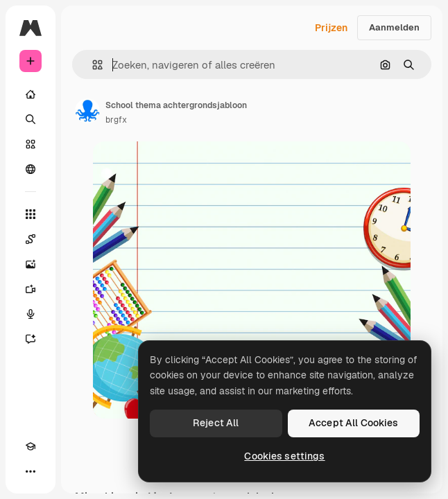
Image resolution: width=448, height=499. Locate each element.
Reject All (216, 423)
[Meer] (31, 471)
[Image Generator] (31, 264)
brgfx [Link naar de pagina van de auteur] (116, 120)
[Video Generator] (31, 289)
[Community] (31, 169)
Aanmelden (394, 27)
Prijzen (331, 28)
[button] (92, 65)
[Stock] (31, 144)
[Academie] (31, 446)
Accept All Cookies (354, 423)
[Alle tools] (31, 214)
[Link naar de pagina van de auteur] (87, 111)
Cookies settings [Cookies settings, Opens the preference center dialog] (284, 456)
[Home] (31, 94)
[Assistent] (31, 339)
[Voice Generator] (31, 314)
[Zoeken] (31, 119)
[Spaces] (31, 239)
